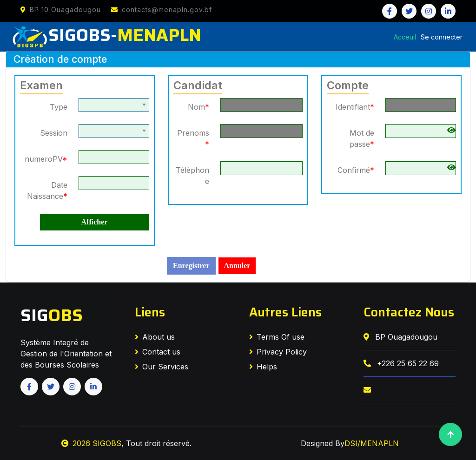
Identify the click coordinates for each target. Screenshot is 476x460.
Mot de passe (362, 138)
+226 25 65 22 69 (401, 363)
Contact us (158, 352)
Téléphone (192, 176)
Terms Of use (277, 337)
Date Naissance (47, 191)
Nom (198, 107)
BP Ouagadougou (400, 337)
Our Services (162, 367)
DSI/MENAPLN (372, 443)
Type (59, 107)
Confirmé (356, 170)
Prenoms (193, 138)
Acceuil (405, 37)
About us (155, 337)
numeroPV (46, 159)
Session (54, 133)
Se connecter (442, 37)
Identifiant (355, 107)
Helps (263, 367)
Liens (150, 312)
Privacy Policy (278, 352)
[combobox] (114, 105)
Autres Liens (285, 312)
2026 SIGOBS (91, 443)
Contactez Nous (409, 312)
